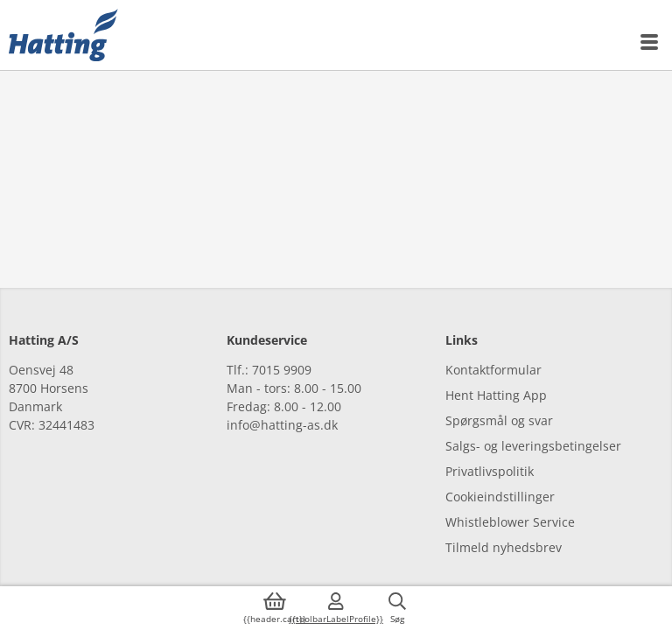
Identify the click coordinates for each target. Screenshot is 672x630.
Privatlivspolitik (490, 471)
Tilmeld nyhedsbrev (504, 547)
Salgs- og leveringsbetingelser (533, 446)
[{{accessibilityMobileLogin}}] (336, 608)
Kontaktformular (493, 370)
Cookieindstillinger (500, 497)
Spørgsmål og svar (499, 420)
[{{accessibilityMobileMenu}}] (650, 42)
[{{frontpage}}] (63, 35)
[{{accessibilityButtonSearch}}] (397, 608)
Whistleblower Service (510, 522)
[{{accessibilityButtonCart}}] (275, 608)
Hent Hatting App (496, 395)
